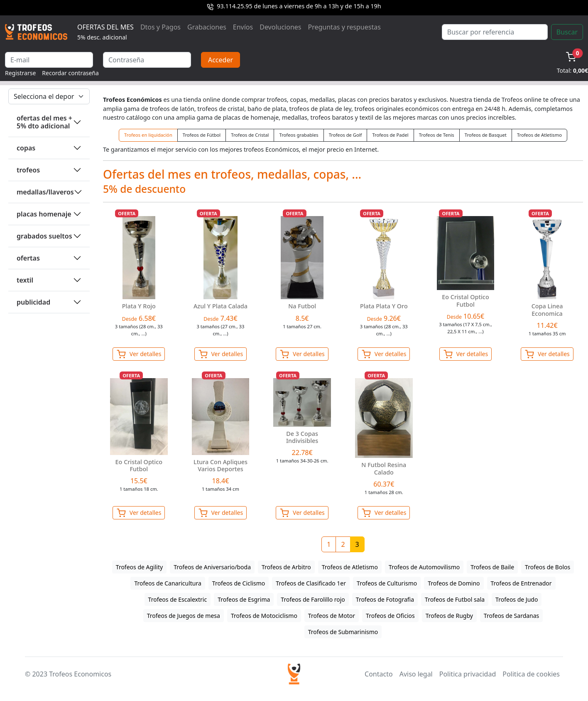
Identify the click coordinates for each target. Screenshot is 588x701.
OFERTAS (28, 258)
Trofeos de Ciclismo (239, 583)
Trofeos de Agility (139, 567)
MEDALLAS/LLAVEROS (45, 192)
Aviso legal (416, 674)
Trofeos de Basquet (486, 135)
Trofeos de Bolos (548, 567)
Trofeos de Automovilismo (424, 567)
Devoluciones (280, 27)
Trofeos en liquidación (148, 135)
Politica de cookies (531, 674)
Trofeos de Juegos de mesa (184, 616)
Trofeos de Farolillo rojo (313, 599)
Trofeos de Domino (454, 583)
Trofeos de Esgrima (244, 599)
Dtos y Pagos (160, 27)
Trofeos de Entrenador (521, 583)
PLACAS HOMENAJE (44, 214)
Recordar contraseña (70, 73)
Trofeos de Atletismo (539, 135)
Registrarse (20, 73)
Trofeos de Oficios (390, 616)
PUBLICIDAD (33, 302)
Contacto (379, 674)
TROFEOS (28, 170)
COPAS (26, 148)
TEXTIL (25, 280)
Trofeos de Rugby (449, 616)
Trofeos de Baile (492, 567)
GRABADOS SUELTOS (44, 236)
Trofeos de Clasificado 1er (311, 583)
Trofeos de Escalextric (178, 599)
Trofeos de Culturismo (387, 583)
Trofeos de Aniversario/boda (212, 567)
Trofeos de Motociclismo (264, 616)
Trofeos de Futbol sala (455, 599)
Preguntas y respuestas (344, 27)
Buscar (567, 32)
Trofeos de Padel (390, 135)
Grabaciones (207, 27)
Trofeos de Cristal (250, 135)
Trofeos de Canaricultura (168, 583)
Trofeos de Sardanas (511, 616)
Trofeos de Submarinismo (343, 632)
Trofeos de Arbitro (286, 567)
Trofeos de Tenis (437, 135)
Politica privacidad (468, 674)
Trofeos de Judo (517, 599)
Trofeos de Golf (345, 135)
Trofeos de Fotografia (385, 599)
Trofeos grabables (299, 135)
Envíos (243, 27)
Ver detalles (139, 354)
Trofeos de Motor (332, 616)
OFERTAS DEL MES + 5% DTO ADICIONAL (44, 122)
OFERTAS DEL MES (105, 32)
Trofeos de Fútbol (202, 135)
